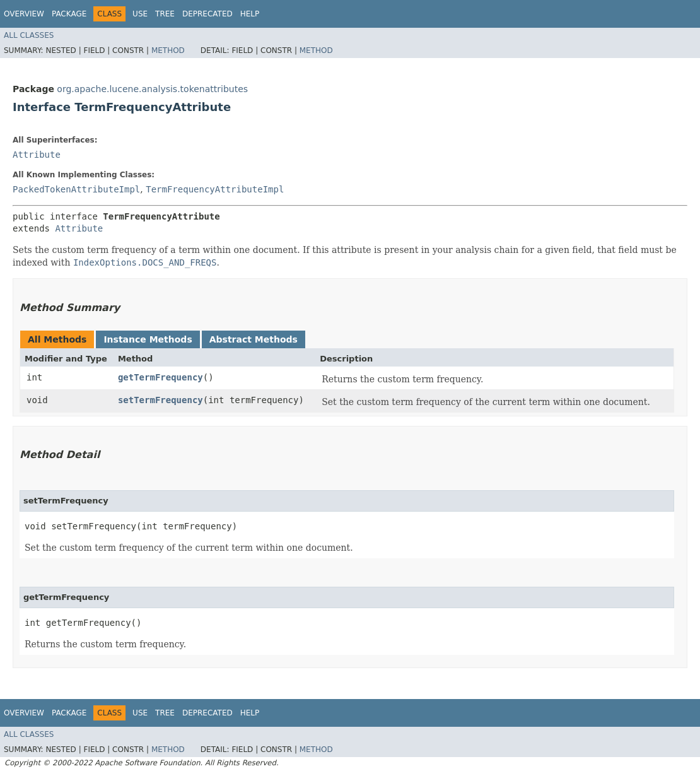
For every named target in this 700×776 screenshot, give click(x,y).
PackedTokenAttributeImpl (76, 189)
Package (69, 14)
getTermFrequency (160, 377)
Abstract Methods (254, 339)
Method (168, 50)
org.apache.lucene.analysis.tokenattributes (152, 89)
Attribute (37, 155)
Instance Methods (148, 339)
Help (250, 14)
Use (140, 14)
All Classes (29, 35)
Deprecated (207, 14)
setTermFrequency (160, 400)
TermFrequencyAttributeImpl (215, 189)
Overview (24, 14)
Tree (165, 14)
